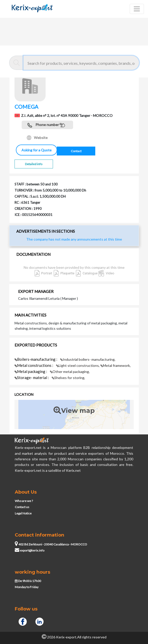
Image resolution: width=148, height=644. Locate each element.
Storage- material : (32, 378)
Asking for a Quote (35, 150)
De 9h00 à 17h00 (28, 581)
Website (37, 138)
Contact (76, 151)
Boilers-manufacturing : (36, 359)
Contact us (22, 507)
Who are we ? (24, 501)
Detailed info (34, 164)
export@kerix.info (30, 550)
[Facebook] (23, 621)
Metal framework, (116, 365)
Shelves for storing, (68, 378)
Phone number (46, 125)
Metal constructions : (34, 365)
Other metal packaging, (70, 372)
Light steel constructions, (78, 365)
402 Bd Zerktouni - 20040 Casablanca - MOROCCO (51, 544)
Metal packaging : (31, 371)
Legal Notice (23, 513)
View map (74, 411)
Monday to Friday (27, 587)
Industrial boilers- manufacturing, (88, 359)
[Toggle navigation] (137, 9)
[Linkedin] (39, 621)
